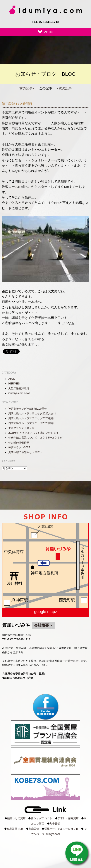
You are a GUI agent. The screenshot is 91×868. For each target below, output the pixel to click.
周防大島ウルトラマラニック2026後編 (31, 418)
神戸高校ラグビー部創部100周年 (27, 409)
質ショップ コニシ (42, 818)
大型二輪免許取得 (19, 388)
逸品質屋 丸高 (15, 829)
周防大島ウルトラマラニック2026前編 (31, 423)
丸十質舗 (55, 824)
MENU (45, 32)
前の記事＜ (28, 88)
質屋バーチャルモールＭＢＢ (61, 829)
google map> (46, 612)
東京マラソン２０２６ (21, 428)
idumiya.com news (19, 393)
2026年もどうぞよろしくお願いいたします (33, 433)
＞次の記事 (64, 88)
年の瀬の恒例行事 (19, 443)
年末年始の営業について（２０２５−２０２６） (37, 438)
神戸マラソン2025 (19, 447)
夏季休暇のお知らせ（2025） (26, 452)
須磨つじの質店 (16, 818)
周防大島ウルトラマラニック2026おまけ (32, 414)
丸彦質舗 (34, 829)
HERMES (14, 384)
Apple (12, 379)
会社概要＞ (43, 625)
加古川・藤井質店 (68, 818)
